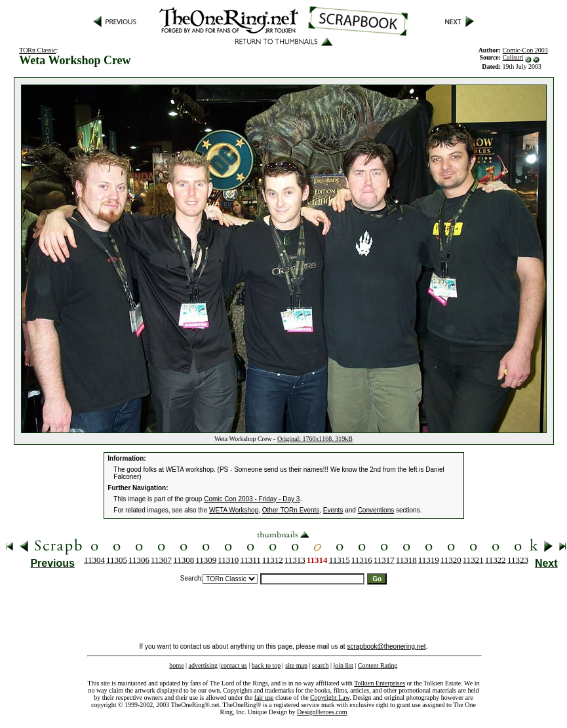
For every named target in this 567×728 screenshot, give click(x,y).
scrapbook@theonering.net (386, 646)
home (176, 665)
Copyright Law (330, 698)
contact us (234, 665)
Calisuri (513, 57)
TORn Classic (37, 50)
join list (343, 665)
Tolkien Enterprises (380, 683)
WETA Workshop (234, 510)
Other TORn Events (291, 510)
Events (333, 510)
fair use (264, 698)
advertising (203, 665)
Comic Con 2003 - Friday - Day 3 (252, 499)
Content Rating (378, 665)
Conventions (376, 510)
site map (296, 665)
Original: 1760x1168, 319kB (315, 439)
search (321, 665)
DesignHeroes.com (322, 712)
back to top (266, 665)
